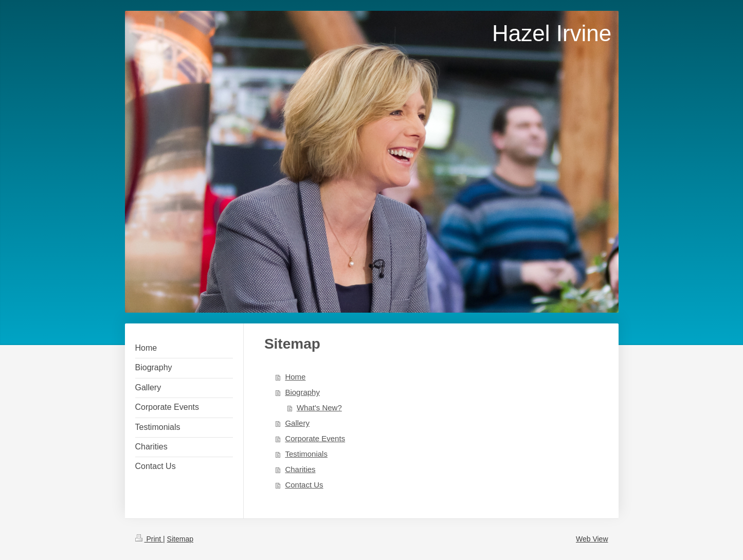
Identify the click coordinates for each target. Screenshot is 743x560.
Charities (300, 469)
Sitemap (180, 539)
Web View (592, 539)
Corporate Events (315, 438)
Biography (302, 392)
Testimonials (306, 454)
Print (149, 539)
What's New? (319, 408)
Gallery (297, 423)
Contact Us (304, 485)
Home (295, 377)
